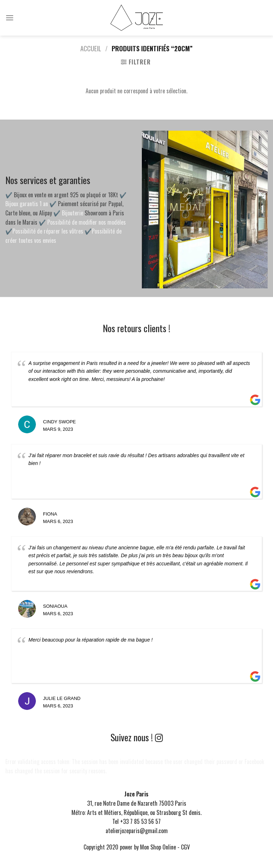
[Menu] (10, 18)
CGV (185, 847)
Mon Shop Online (158, 847)
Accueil (91, 48)
